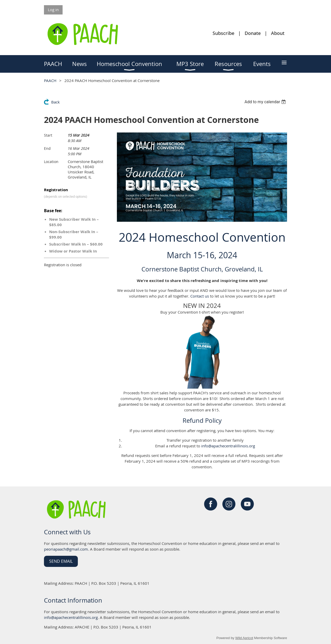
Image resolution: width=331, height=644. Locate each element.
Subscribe (223, 33)
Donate (253, 33)
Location (51, 162)
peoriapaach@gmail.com (66, 549)
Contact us (200, 296)
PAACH (50, 80)
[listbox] (266, 102)
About (278, 33)
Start (48, 135)
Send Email (61, 561)
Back (55, 102)
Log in (53, 10)
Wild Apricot (244, 638)
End (47, 148)
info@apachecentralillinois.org (228, 446)
